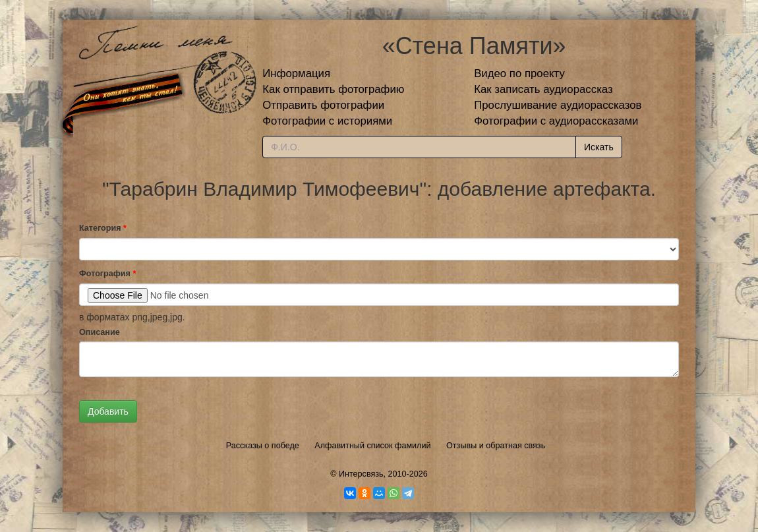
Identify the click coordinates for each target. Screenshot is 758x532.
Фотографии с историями (327, 121)
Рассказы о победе (263, 446)
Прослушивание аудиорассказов (558, 105)
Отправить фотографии (323, 105)
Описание (100, 332)
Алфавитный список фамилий (372, 446)
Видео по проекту (519, 74)
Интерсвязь (361, 474)
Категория (103, 228)
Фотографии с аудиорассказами (556, 121)
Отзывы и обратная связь (496, 446)
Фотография (107, 274)
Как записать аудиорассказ (543, 89)
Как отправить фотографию (333, 89)
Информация (296, 74)
